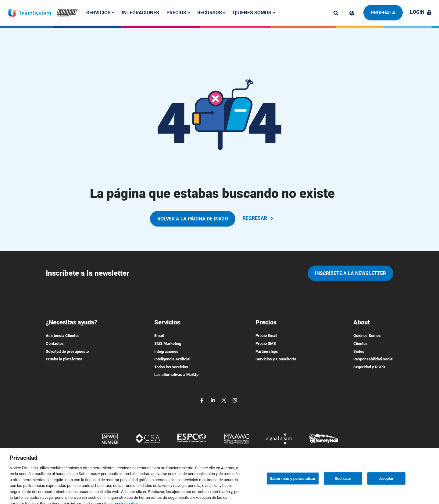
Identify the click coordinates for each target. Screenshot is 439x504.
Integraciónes (140, 13)
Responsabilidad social (373, 359)
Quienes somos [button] (254, 13)
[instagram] (235, 400)
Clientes (360, 343)
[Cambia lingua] (352, 13)
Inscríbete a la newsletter (350, 273)
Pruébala (383, 13)
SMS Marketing (168, 343)
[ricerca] (336, 13)
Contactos (55, 343)
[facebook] (202, 400)
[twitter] (224, 400)
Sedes (359, 351)
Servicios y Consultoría (276, 359)
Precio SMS (266, 343)
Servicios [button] (100, 13)
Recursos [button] (211, 13)
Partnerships (267, 351)
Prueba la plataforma (64, 359)
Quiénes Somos (367, 336)
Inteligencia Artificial (172, 359)
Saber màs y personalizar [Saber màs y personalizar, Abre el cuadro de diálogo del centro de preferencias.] (293, 493)
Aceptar (386, 493)
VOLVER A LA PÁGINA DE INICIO (193, 219)
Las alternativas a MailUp (176, 375)
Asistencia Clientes (63, 336)
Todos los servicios (171, 367)
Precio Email (266, 336)
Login (421, 12)
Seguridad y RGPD (369, 367)
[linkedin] (213, 400)
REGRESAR (259, 218)
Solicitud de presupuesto (67, 351)
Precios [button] (178, 13)
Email (159, 336)
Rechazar (343, 493)
